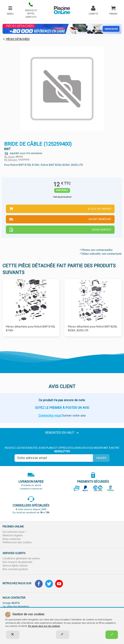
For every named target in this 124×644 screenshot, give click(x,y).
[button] (31, 10)
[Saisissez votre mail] (54, 458)
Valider (101, 458)
